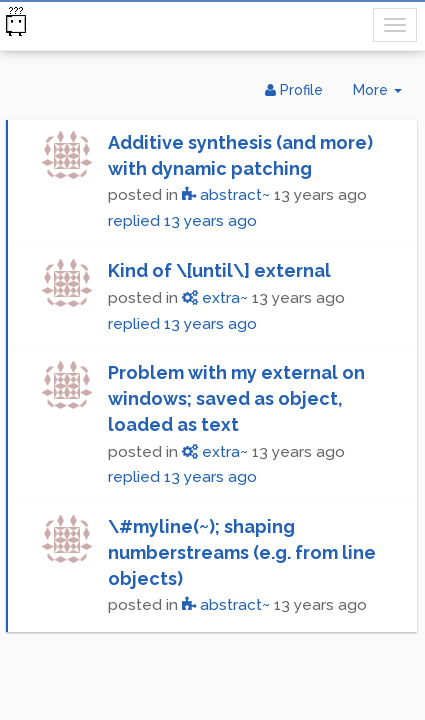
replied (182, 221)
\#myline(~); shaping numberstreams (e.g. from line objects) (242, 552)
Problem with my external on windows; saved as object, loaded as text (236, 398)
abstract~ (226, 195)
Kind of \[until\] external (219, 270)
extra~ (215, 298)
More (385, 94)
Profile (294, 90)
